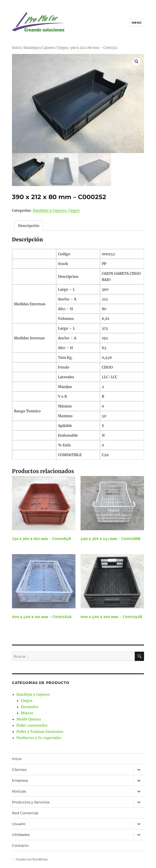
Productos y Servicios (31, 802)
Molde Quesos (29, 719)
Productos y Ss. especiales (39, 738)
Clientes (19, 770)
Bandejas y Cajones (39, 48)
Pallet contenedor (32, 725)
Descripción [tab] (29, 226)
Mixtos (27, 713)
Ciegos (62, 48)
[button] (137, 61)
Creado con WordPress (32, 859)
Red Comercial (25, 813)
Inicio (17, 48)
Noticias (19, 791)
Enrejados (30, 707)
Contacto (20, 846)
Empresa (20, 781)
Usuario (19, 824)
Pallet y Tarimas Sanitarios (40, 732)
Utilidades (21, 835)
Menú (137, 23)
